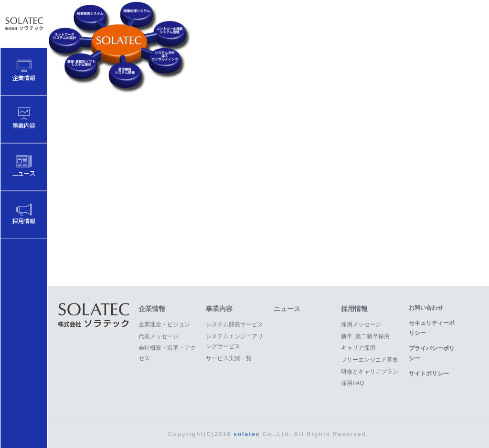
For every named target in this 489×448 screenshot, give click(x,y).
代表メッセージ (159, 336)
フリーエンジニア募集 (370, 360)
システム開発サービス (234, 324)
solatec (247, 434)
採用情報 (354, 309)
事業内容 (219, 309)
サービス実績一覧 (229, 358)
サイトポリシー (429, 374)
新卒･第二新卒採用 (365, 336)
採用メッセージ (361, 324)
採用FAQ (352, 383)
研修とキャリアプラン (370, 372)
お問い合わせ (426, 308)
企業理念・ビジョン (164, 324)
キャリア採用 (358, 348)
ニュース (287, 309)
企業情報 (152, 309)
